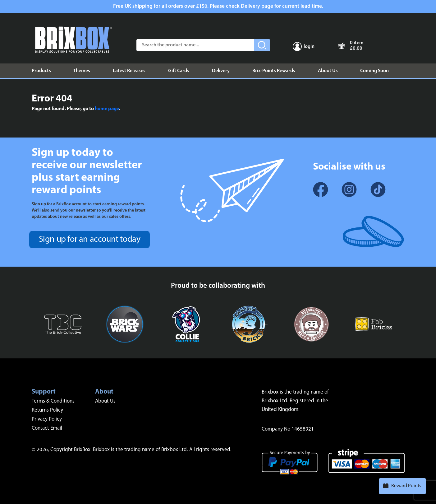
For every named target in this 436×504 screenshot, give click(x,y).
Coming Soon (374, 71)
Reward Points (406, 486)
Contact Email (47, 428)
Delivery (221, 71)
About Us (328, 71)
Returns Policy (47, 410)
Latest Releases (129, 71)
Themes (82, 71)
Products (41, 71)
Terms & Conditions (53, 401)
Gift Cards (179, 71)
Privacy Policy (47, 419)
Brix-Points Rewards (274, 71)
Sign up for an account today (90, 240)
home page (107, 109)
